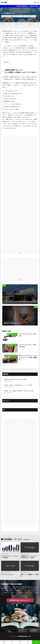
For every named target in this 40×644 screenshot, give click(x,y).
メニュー (20, 642)
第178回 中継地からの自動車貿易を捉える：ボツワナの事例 (18, 385)
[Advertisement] (20, 194)
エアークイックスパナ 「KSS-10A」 (28, 335)
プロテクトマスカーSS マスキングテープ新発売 (10, 557)
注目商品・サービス (17, 16)
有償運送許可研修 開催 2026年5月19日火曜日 (15, 379)
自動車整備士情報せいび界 (24, 636)
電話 (28, 642)
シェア (12, 642)
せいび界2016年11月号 (29, 16)
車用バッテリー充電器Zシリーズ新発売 (30, 575)
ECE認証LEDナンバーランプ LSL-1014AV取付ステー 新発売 (29, 557)
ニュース (10, 24)
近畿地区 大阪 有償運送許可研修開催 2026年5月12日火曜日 (19, 391)
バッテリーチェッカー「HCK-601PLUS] (27, 346)
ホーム (4, 642)
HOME (4, 24)
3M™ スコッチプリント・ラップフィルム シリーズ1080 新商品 (28, 358)
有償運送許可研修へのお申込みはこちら (20, 600)
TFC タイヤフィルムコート (8, 574)
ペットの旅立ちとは (30, 24)
